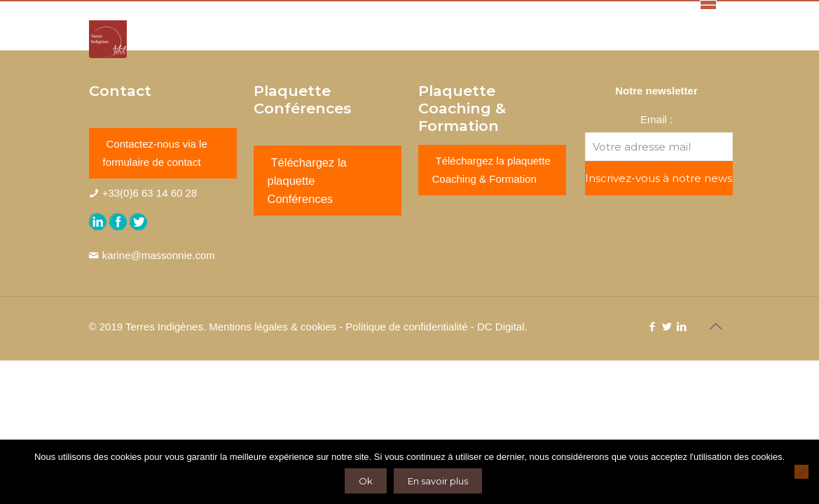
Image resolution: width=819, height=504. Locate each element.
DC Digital (501, 327)
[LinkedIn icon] (682, 327)
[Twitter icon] (667, 327)
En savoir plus (438, 481)
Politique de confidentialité (406, 327)
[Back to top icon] (716, 326)
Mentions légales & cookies (273, 327)
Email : (656, 119)
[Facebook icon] (653, 327)
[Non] (801, 472)
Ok (366, 481)
